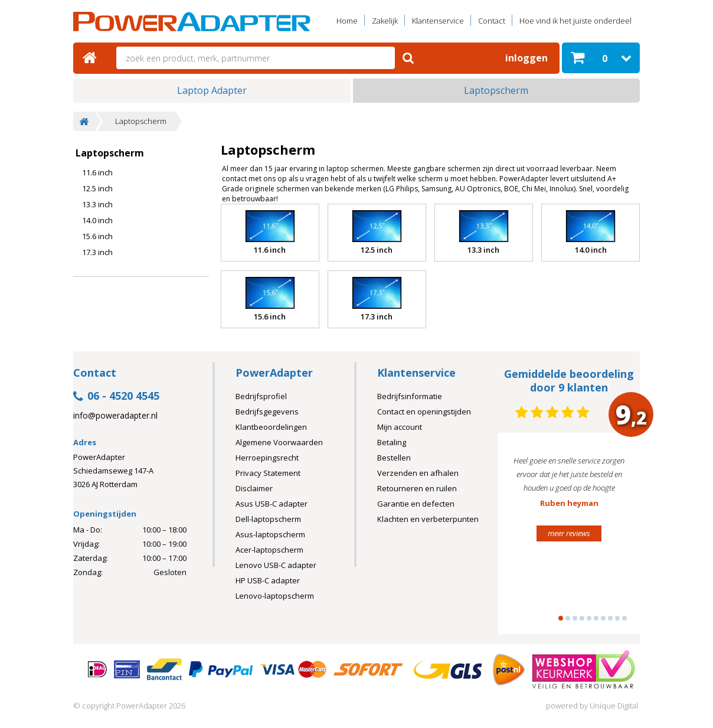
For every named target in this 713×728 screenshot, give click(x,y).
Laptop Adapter (212, 90)
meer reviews (569, 533)
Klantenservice (438, 21)
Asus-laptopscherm (270, 534)
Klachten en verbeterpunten (428, 519)
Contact (492, 21)
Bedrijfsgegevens (267, 412)
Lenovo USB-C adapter (276, 565)
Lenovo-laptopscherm (275, 596)
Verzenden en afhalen (418, 473)
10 (624, 618)
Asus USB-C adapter (272, 504)
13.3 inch (97, 204)
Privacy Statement (268, 473)
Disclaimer (254, 488)
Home (347, 21)
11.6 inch (97, 172)
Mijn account (400, 427)
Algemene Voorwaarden (279, 442)
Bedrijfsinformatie (410, 396)
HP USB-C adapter (268, 580)
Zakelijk (385, 21)
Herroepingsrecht (267, 458)
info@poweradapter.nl (115, 416)
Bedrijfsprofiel (261, 396)
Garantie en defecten (416, 504)
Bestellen (394, 458)
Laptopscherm (496, 90)
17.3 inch (97, 252)
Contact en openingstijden (424, 412)
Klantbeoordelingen (271, 427)
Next (613, 538)
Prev (525, 538)
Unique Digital (614, 706)
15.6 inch (97, 236)
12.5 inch (97, 188)
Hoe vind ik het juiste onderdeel (575, 21)
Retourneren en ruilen (417, 488)
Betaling (392, 442)
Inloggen (526, 58)
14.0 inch (97, 220)
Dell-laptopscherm (268, 519)
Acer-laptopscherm (269, 550)
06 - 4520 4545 (116, 396)
